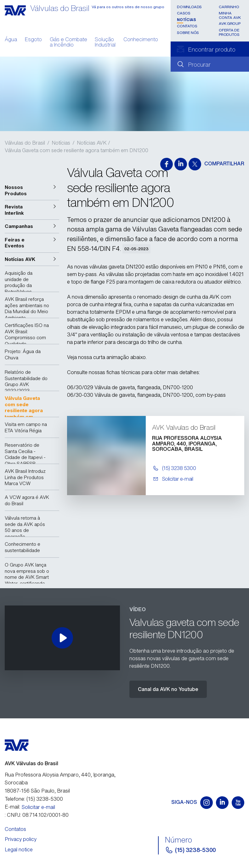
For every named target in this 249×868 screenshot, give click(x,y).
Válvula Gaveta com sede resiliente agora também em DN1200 (76, 150)
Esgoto (33, 40)
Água (11, 40)
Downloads (189, 7)
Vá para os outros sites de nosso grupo (128, 7)
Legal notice (19, 849)
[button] (32, 190)
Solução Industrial (105, 43)
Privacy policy (21, 839)
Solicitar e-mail (38, 807)
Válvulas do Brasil (25, 143)
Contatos (187, 26)
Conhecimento (141, 40)
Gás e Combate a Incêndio (68, 43)
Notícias (186, 20)
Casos (184, 13)
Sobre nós (188, 33)
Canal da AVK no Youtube (168, 689)
